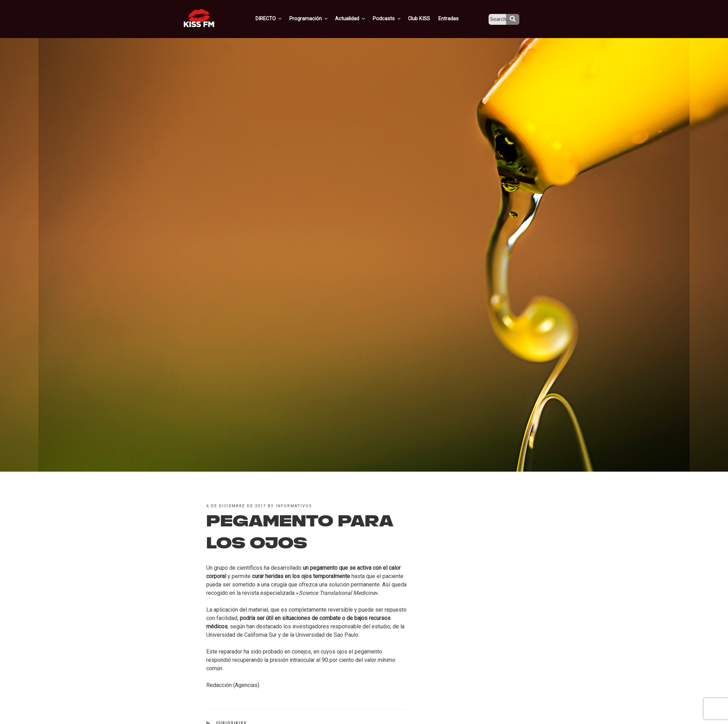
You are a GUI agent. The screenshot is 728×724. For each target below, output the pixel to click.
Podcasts (394, 19)
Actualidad (359, 19)
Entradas (453, 19)
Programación (318, 19)
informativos (294, 506)
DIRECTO (280, 19)
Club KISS (424, 19)
